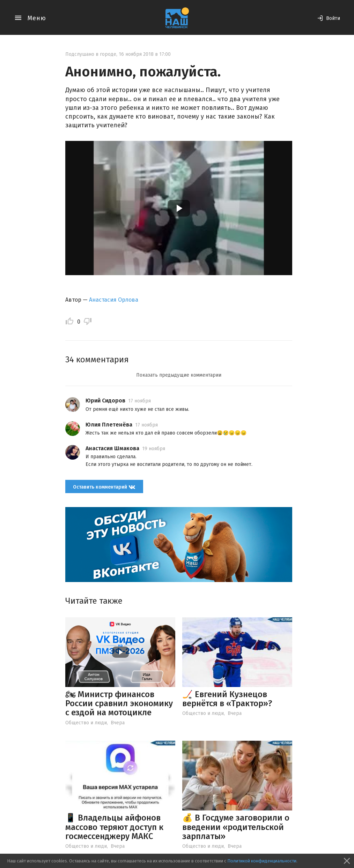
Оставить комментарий (104, 487)
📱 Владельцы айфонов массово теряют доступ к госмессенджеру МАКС (114, 827)
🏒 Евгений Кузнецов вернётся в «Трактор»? (227, 699)
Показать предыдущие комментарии (179, 375)
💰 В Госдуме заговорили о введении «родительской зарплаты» (236, 827)
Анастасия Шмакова (112, 448)
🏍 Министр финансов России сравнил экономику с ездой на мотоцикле (119, 704)
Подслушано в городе (91, 54)
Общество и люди (86, 723)
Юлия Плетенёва (109, 425)
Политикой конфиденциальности (262, 861)
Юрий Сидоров (105, 401)
